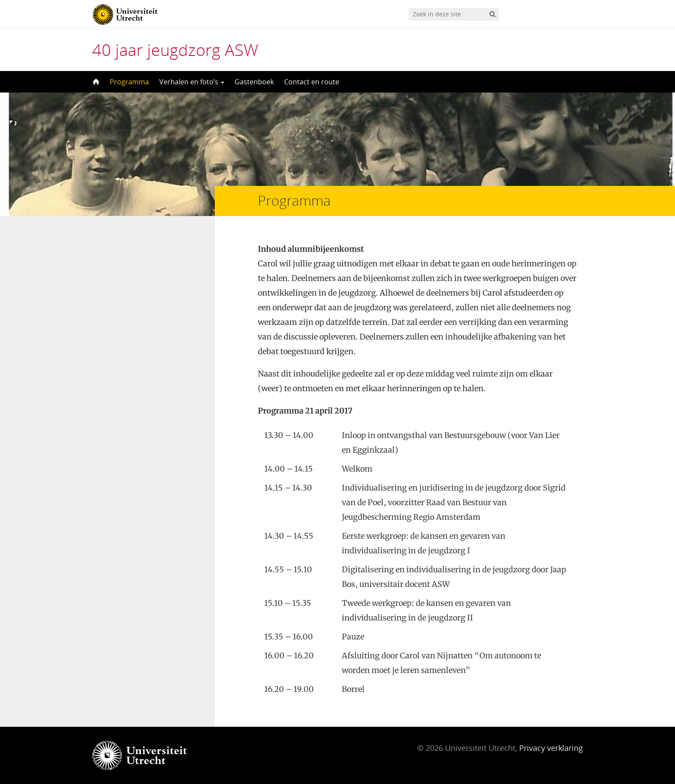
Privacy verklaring (551, 748)
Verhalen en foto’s (192, 82)
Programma (129, 82)
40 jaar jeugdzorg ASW (175, 49)
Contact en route (312, 82)
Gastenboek (254, 82)
